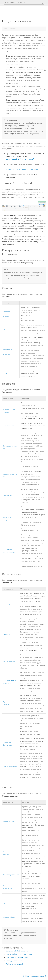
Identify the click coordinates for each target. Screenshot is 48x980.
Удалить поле (8, 329)
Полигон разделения (10, 767)
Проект (5, 373)
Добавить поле (8, 496)
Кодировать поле (9, 821)
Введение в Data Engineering (17, 951)
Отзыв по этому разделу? (36, 976)
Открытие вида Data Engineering (18, 958)
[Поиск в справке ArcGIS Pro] (22, 3)
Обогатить (7, 635)
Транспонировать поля (11, 875)
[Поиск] (42, 3)
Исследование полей (14, 961)
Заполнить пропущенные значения (8, 314)
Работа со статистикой (14, 964)
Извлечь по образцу (10, 725)
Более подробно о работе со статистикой (22, 169)
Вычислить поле (8, 426)
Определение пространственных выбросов (9, 352)
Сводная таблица (9, 917)
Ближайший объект (10, 661)
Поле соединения (9, 604)
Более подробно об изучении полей (20, 159)
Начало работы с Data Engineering (19, 954)
